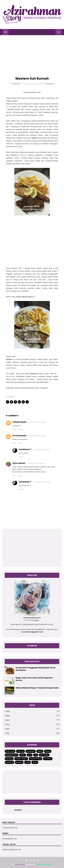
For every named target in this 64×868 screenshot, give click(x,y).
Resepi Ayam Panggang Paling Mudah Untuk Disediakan (35, 669)
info (36, 755)
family (23, 755)
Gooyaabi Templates (44, 864)
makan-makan (21, 759)
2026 (32, 711)
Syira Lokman (19, 463)
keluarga (9, 759)
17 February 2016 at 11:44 (42, 450)
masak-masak (35, 759)
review (35, 762)
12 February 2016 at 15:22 (37, 422)
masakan (48, 759)
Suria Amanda (19, 436)
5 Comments (49, 84)
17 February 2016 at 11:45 (42, 482)
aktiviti (40, 751)
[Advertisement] (32, 56)
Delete (20, 429)
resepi (11, 397)
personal (19, 762)
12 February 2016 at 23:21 (37, 436)
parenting (9, 762)
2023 (32, 725)
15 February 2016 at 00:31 (36, 463)
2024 (32, 720)
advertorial (31, 751)
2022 (32, 729)
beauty (48, 751)
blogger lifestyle (12, 755)
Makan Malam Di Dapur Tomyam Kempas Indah (37, 688)
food (30, 755)
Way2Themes (20, 864)
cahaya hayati (19, 422)
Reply (14, 429)
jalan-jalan (44, 755)
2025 (32, 716)
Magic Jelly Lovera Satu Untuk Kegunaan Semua (34, 679)
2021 (32, 733)
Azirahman (17, 84)
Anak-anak (10, 751)
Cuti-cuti (20, 751)
